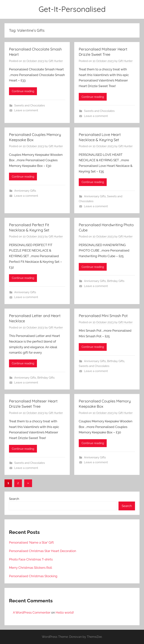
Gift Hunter (56, 61)
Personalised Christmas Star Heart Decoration (43, 551)
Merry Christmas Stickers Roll (31, 568)
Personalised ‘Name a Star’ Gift (31, 542)
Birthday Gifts (116, 281)
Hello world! (65, 612)
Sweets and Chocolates (30, 105)
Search (14, 499)
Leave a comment (26, 110)
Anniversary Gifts (25, 191)
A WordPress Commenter (32, 612)
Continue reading (23, 91)
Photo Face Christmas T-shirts (31, 559)
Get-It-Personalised (72, 9)
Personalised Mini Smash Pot (103, 316)
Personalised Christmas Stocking (33, 576)
